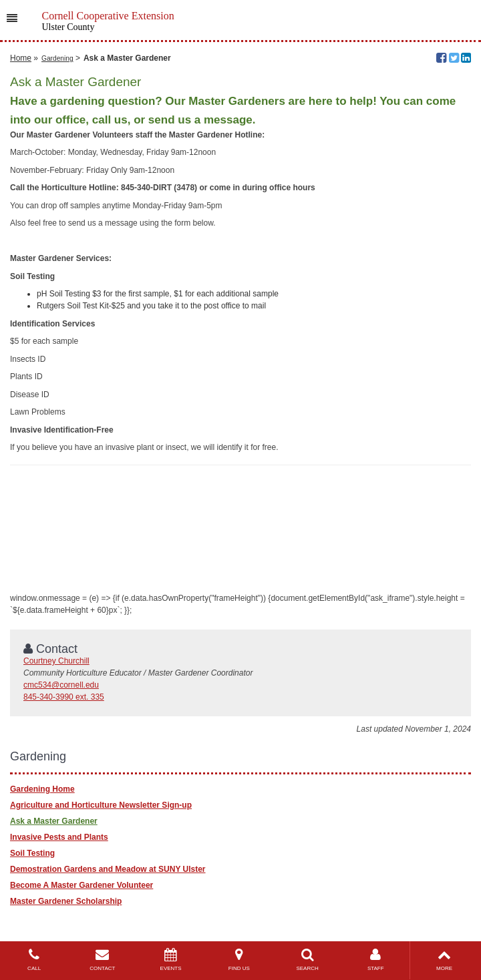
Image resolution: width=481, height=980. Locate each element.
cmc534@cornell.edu (61, 685)
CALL (34, 960)
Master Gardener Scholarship (66, 901)
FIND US (239, 960)
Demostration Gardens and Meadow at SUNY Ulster (108, 869)
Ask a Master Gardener (54, 821)
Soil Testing (32, 853)
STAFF (375, 960)
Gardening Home (42, 789)
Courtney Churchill (56, 661)
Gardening (57, 58)
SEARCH (307, 960)
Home (21, 58)
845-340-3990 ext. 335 (64, 697)
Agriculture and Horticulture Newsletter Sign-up (101, 805)
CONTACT (102, 960)
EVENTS (170, 960)
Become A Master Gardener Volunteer (82, 885)
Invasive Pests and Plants (59, 837)
